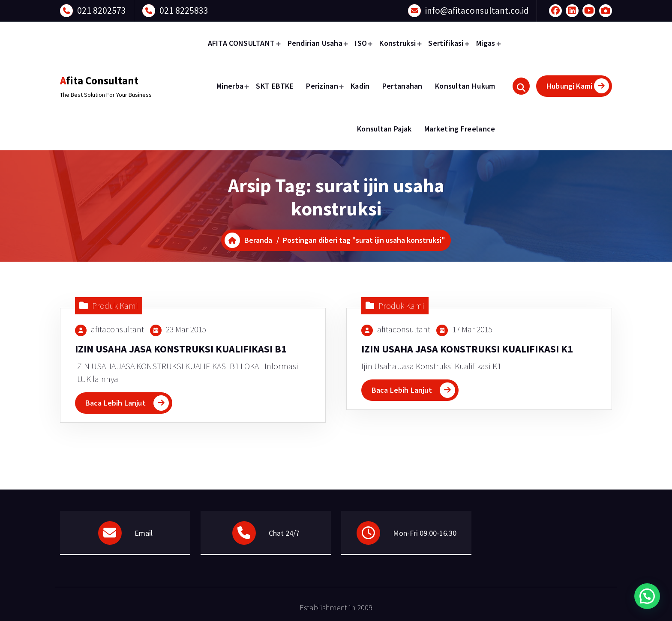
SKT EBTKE (275, 86)
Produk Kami (115, 306)
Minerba (230, 86)
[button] (647, 596)
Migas (486, 43)
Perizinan (322, 86)
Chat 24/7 (284, 533)
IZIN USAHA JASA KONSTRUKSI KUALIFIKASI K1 (467, 349)
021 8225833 (184, 10)
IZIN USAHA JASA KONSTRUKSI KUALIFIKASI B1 (181, 349)
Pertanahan (402, 86)
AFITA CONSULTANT (241, 43)
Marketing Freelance (460, 129)
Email (144, 533)
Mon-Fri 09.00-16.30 (425, 533)
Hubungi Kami (578, 86)
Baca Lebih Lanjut (115, 403)
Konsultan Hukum (465, 86)
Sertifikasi (446, 43)
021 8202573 (102, 10)
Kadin (360, 86)
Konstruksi (397, 43)
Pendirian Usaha (315, 43)
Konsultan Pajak (384, 129)
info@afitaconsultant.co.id (477, 10)
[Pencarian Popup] (521, 86)
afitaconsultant (117, 329)
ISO (361, 43)
